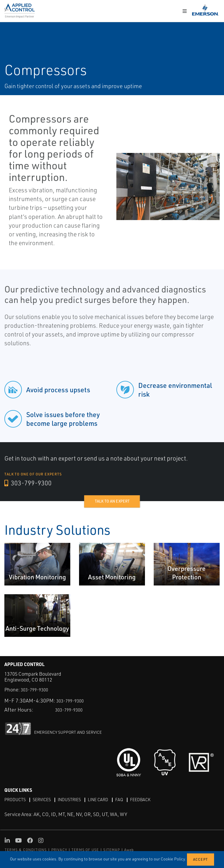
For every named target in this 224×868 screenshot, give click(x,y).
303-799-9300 (30, 483)
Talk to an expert (112, 501)
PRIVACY (59, 850)
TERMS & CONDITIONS (26, 850)
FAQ (129, 799)
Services (45, 799)
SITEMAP (111, 850)
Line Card (107, 799)
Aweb (129, 850)
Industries (76, 799)
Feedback (152, 799)
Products (16, 799)
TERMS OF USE (85, 850)
